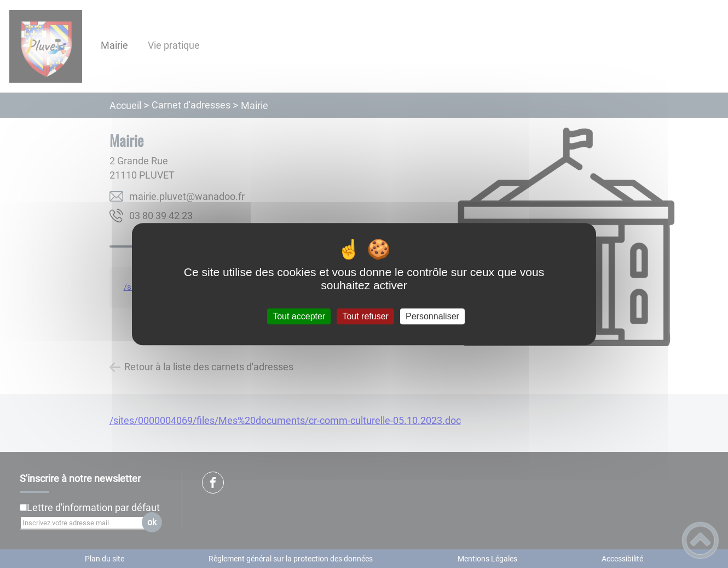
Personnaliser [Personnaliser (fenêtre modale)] (432, 316)
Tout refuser (365, 316)
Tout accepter (299, 316)
